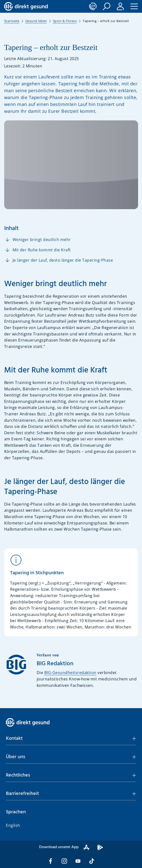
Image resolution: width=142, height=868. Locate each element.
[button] (107, 6)
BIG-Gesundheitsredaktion (70, 673)
